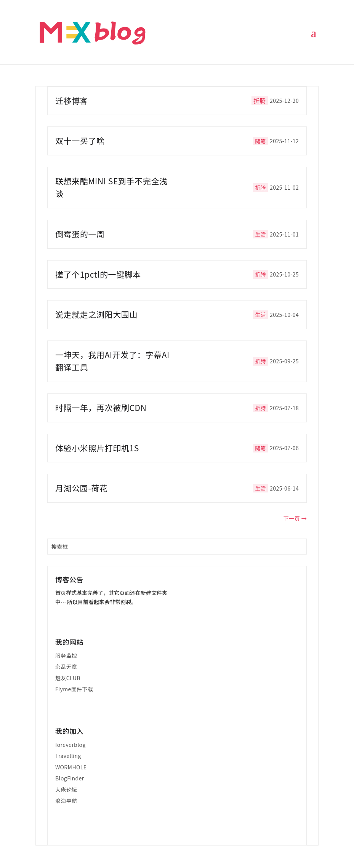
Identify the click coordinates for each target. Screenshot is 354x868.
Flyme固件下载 (74, 689)
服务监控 (66, 655)
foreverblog (70, 745)
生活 (260, 234)
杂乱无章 (66, 667)
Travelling (68, 756)
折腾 (260, 101)
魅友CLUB (68, 678)
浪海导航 (66, 801)
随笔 (260, 141)
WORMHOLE (71, 767)
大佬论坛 (66, 790)
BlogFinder (70, 778)
